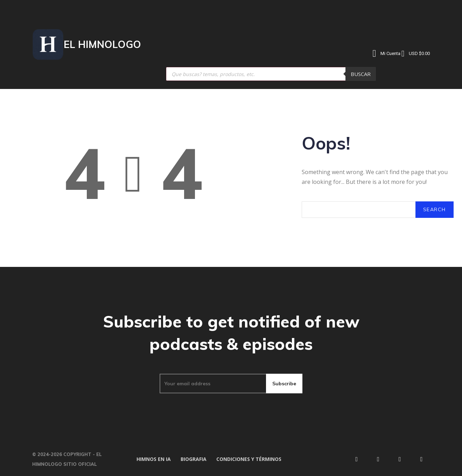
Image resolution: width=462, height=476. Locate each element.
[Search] (435, 210)
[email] (213, 384)
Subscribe (284, 384)
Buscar (361, 74)
